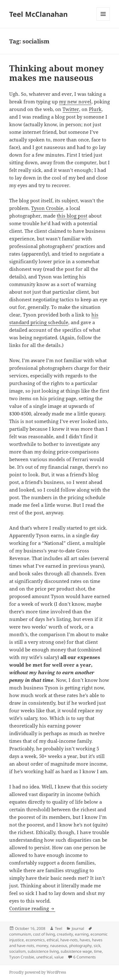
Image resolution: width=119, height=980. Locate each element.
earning (82, 934)
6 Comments (85, 957)
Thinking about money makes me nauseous (56, 73)
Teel (59, 928)
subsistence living (43, 951)
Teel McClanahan (38, 14)
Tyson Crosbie (47, 208)
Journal (78, 928)
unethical (44, 957)
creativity (65, 934)
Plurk (95, 109)
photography (80, 946)
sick (97, 946)
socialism (17, 951)
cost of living (44, 934)
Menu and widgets (103, 20)
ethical (53, 940)
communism (20, 934)
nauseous (59, 946)
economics (35, 940)
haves (85, 940)
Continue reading (32, 908)
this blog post (72, 216)
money (42, 946)
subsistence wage (76, 951)
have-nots (69, 940)
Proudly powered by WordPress (38, 972)
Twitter (71, 109)
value (59, 957)
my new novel (75, 101)
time (98, 951)
